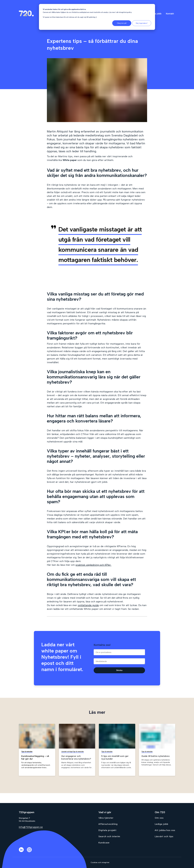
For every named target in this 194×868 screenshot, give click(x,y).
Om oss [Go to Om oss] (159, 818)
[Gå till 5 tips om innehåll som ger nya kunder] (117, 750)
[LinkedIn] (23, 851)
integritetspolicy (125, 12)
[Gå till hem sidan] (26, 14)
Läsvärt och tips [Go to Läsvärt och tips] (164, 836)
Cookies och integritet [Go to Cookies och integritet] (100, 862)
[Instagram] (31, 851)
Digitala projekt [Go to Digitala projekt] (107, 830)
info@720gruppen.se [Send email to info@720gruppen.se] (31, 827)
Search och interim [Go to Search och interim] (109, 836)
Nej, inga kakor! (142, 23)
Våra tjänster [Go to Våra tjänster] (106, 818)
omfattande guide (88, 605)
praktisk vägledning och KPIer (93, 565)
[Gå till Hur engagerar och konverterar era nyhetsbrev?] (77, 750)
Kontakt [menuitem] (170, 14)
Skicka (119, 670)
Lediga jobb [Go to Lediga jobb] (162, 824)
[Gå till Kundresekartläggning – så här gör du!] (37, 750)
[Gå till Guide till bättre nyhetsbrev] (157, 750)
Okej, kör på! (122, 23)
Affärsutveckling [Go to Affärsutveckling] (108, 824)
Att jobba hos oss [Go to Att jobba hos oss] (165, 830)
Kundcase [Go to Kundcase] (104, 843)
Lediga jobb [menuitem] (155, 14)
